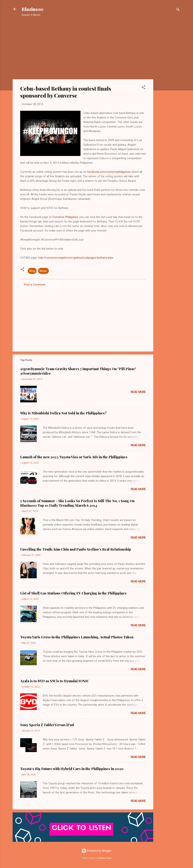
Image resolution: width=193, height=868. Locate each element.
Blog (32, 271)
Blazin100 (33, 9)
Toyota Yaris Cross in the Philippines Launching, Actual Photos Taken (77, 637)
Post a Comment (35, 285)
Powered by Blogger (97, 851)
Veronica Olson (105, 858)
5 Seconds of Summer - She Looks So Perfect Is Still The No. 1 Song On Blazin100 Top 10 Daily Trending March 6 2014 (77, 503)
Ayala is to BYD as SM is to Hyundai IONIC (55, 681)
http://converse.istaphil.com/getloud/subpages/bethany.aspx (76, 258)
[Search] (178, 10)
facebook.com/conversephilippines (109, 172)
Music (43, 271)
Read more (138, 392)
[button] (143, 88)
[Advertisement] (168, 80)
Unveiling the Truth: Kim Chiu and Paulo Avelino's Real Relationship (76, 549)
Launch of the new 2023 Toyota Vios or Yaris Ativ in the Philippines (74, 457)
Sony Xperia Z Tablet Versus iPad (47, 725)
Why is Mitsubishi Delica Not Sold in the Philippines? (63, 413)
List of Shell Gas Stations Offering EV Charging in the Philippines (73, 593)
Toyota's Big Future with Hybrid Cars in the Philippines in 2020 (72, 769)
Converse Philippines (65, 217)
